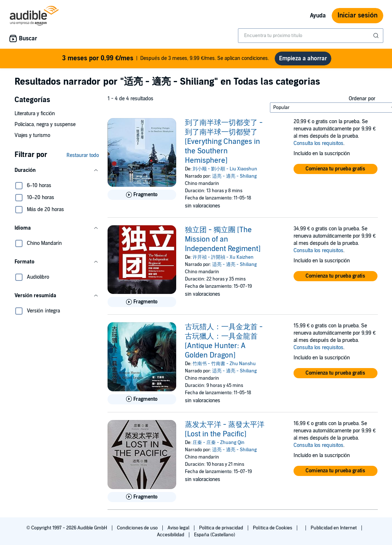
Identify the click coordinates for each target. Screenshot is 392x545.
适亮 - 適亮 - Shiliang (235, 176)
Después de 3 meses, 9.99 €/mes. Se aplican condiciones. (165, 58)
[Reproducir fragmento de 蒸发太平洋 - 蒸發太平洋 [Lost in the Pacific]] (142, 497)
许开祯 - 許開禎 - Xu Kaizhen (223, 257)
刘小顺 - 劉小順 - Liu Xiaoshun (225, 169)
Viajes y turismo (32, 135)
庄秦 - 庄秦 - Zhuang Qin (219, 443)
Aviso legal (179, 528)
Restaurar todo (83, 155)
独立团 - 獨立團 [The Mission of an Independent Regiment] (223, 239)
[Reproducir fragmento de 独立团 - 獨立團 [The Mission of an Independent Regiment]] (142, 302)
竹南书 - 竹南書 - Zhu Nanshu (224, 364)
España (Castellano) (214, 535)
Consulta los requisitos (318, 143)
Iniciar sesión (357, 15)
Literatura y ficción (35, 114)
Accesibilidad (171, 535)
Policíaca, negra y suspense (45, 124)
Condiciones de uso (138, 528)
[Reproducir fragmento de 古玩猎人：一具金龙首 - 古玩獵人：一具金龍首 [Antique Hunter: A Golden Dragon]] (142, 399)
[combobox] (311, 36)
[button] (57, 170)
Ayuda (318, 16)
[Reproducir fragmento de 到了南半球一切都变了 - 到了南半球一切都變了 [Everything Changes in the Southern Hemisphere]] (142, 195)
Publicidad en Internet (334, 528)
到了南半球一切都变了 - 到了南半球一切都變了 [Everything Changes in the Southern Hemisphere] (224, 142)
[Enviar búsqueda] (377, 36)
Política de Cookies (273, 528)
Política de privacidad (222, 528)
